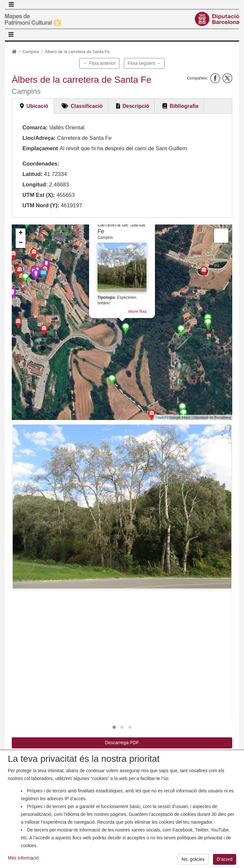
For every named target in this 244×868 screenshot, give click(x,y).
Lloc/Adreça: (39, 138)
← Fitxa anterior (99, 63)
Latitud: (33, 174)
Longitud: (35, 185)
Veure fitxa (137, 311)
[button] (122, 506)
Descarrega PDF (122, 743)
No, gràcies (193, 861)
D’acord (224, 861)
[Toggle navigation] (11, 5)
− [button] (21, 243)
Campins (31, 52)
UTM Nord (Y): (41, 205)
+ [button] (21, 233)
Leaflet (161, 417)
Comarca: (35, 128)
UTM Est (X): (39, 195)
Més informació (23, 860)
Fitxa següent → (144, 63)
